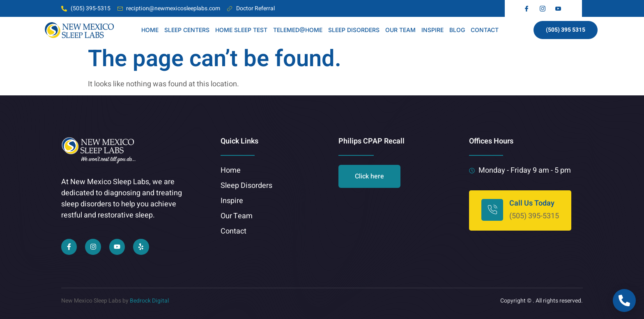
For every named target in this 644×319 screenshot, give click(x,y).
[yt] (559, 9)
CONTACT (485, 30)
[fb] (528, 9)
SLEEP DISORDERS (354, 30)
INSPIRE (432, 30)
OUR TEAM (400, 30)
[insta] (544, 9)
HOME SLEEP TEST (241, 30)
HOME (150, 30)
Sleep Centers (187, 30)
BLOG (457, 30)
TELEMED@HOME (298, 30)
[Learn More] (520, 210)
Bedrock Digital (149, 301)
